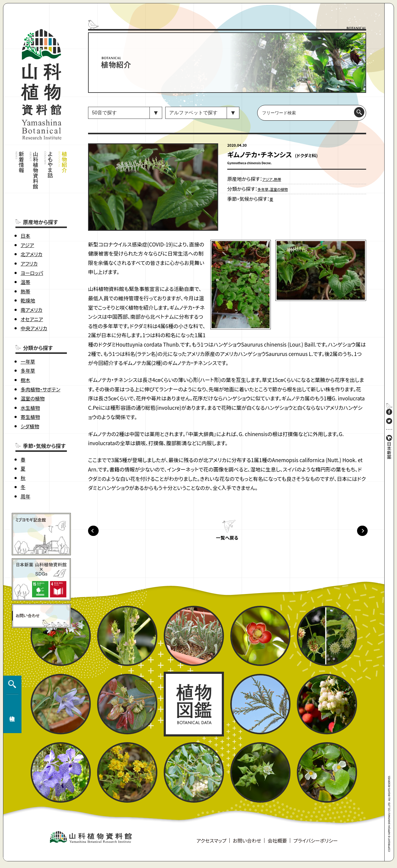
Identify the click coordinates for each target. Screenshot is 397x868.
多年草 (28, 342)
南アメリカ (31, 282)
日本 (25, 207)
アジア (27, 217)
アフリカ (29, 235)
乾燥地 (28, 272)
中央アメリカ (34, 300)
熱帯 (25, 263)
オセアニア (32, 291)
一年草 (28, 333)
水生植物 (30, 380)
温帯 (25, 254)
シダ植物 (30, 398)
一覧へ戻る (227, 541)
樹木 (25, 352)
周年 (25, 468)
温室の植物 (33, 370)
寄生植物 (30, 389)
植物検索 (11, 746)
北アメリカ (31, 226)
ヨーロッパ (32, 245)
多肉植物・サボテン (40, 361)
